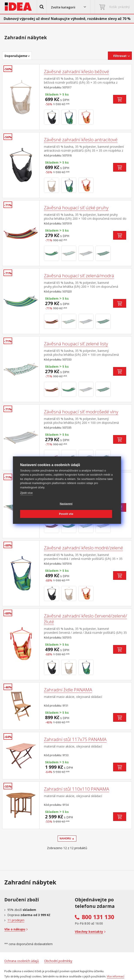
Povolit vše (66, 514)
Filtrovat (120, 56)
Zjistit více (26, 493)
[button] (42, 7)
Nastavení (66, 504)
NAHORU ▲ (67, 839)
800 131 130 (98, 917)
